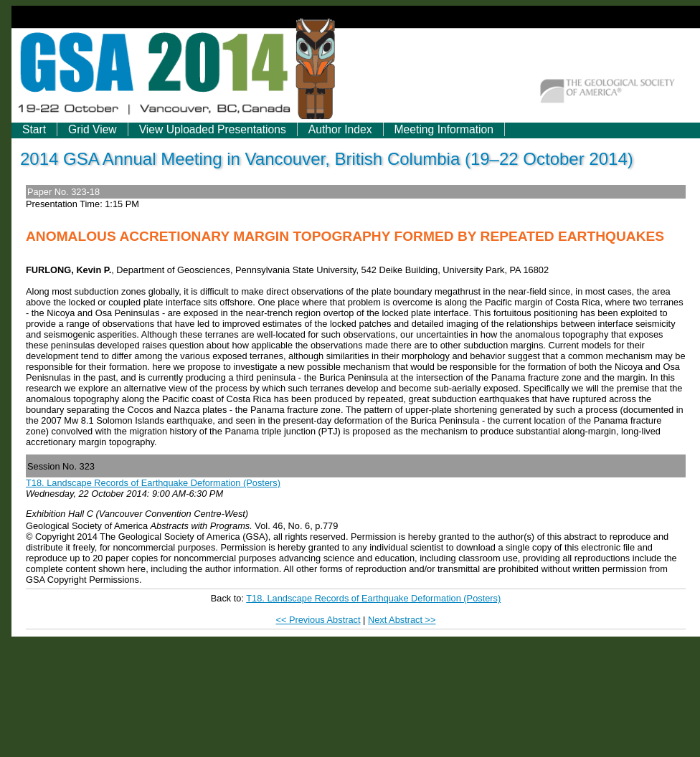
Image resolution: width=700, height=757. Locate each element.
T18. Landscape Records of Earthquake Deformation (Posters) (153, 483)
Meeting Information (444, 129)
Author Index (340, 129)
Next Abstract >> (402, 620)
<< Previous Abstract (318, 620)
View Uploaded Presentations (213, 129)
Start (34, 129)
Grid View (93, 129)
